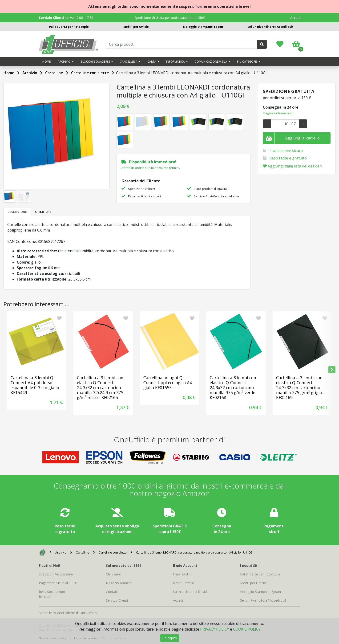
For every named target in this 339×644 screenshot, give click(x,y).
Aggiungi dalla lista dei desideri (293, 166)
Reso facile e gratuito (288, 158)
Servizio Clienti (117, 600)
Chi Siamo (114, 574)
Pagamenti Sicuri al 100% (58, 583)
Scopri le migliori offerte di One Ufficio (68, 613)
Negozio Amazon (119, 583)
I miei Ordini (182, 574)
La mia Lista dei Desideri (192, 592)
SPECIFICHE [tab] (43, 212)
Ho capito (170, 638)
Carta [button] (152, 62)
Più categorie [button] (248, 62)
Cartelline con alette (90, 73)
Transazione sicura (286, 151)
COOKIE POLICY (247, 629)
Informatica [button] (176, 62)
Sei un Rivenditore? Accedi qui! (270, 27)
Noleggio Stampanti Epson (203, 27)
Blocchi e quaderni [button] (96, 62)
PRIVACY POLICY (215, 629)
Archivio (30, 73)
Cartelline (54, 73)
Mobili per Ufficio (136, 27)
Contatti (112, 592)
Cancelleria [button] (129, 62)
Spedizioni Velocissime (56, 574)
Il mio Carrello (184, 583)
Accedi (295, 18)
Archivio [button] (65, 62)
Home (46, 62)
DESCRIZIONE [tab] (17, 212)
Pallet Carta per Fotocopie (69, 27)
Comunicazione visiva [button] (211, 62)
